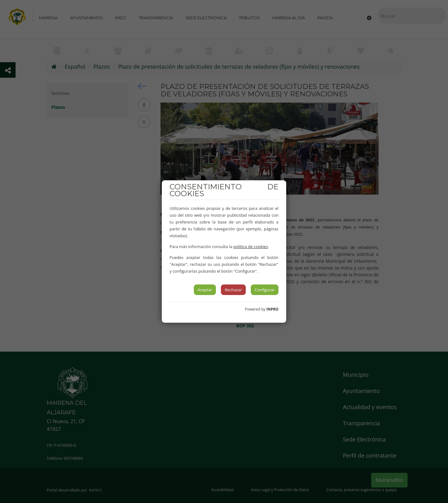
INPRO (272, 309)
